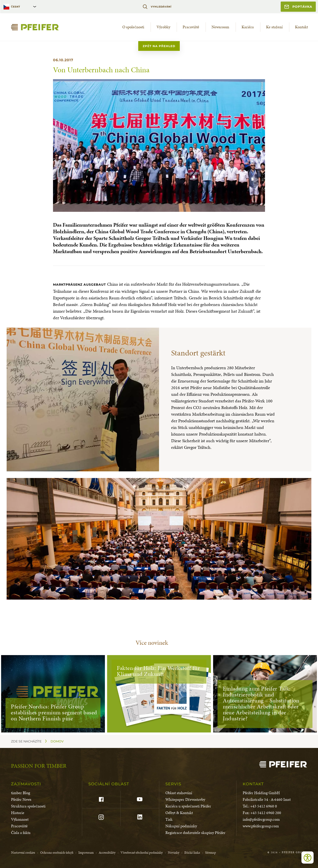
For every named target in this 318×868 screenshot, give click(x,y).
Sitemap (211, 853)
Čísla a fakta (21, 833)
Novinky (174, 853)
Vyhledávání (157, 7)
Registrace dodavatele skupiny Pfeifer (195, 833)
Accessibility (107, 853)
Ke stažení (274, 27)
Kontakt (301, 27)
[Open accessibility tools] (308, 857)
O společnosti (133, 27)
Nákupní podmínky (181, 826)
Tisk (169, 819)
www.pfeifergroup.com (261, 826)
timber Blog (21, 793)
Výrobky (163, 27)
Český (16, 7)
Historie (18, 813)
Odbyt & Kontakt (179, 813)
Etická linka (192, 853)
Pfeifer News (21, 799)
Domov (57, 741)
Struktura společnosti (28, 806)
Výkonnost (20, 819)
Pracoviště (191, 27)
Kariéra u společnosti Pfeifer (188, 806)
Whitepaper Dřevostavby (185, 799)
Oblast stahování (179, 793)
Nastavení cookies (23, 853)
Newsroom (220, 27)
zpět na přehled (159, 46)
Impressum (86, 853)
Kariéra (248, 27)
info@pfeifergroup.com (261, 819)
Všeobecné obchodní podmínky (142, 853)
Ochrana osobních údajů (57, 853)
